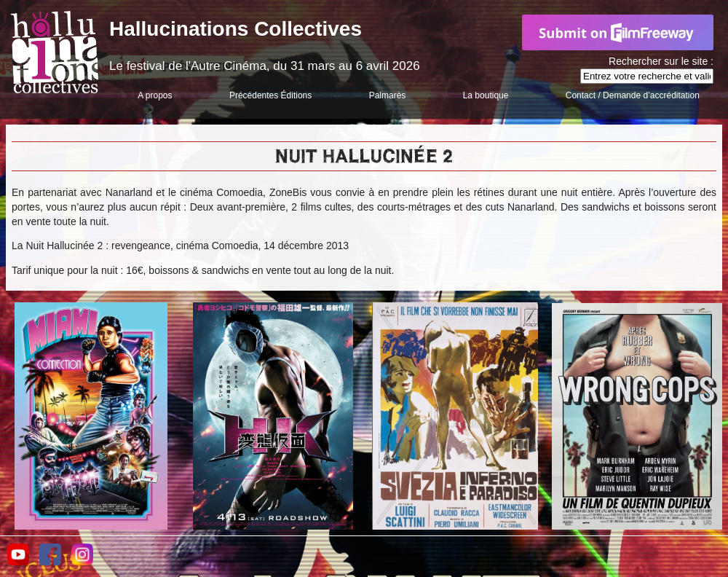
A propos (155, 95)
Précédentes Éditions (270, 95)
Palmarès (388, 95)
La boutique (486, 95)
